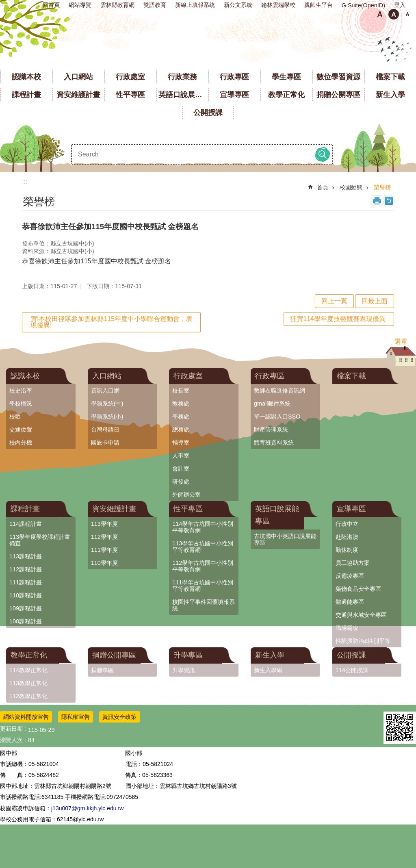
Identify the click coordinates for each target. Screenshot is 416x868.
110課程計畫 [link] (26, 595)
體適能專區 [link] (350, 602)
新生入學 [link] (390, 95)
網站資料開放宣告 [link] (26, 717)
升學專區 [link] (188, 655)
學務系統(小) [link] (107, 417)
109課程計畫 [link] (26, 608)
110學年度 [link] (104, 563)
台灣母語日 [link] (105, 430)
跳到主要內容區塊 (4, 4)
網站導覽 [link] (80, 5)
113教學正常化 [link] (28, 683)
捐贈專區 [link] (102, 670)
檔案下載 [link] (390, 77)
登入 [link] (400, 5)
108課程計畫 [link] (26, 621)
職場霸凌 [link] (347, 628)
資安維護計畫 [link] (78, 95)
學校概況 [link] (21, 404)
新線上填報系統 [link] (195, 5)
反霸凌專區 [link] (350, 576)
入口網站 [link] (78, 77)
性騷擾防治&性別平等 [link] (363, 641)
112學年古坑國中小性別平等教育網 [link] (203, 566)
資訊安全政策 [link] (119, 717)
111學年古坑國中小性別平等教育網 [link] (203, 586)
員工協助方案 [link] (353, 563)
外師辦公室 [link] (186, 495)
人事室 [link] (181, 456)
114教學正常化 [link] (28, 670)
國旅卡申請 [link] (105, 443)
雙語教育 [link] (155, 5)
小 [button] (380, 14)
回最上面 (375, 301)
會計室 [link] (181, 469)
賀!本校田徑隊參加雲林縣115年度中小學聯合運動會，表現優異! (112, 322)
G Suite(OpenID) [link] (363, 5)
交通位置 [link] (21, 430)
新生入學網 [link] (268, 670)
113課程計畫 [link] (26, 556)
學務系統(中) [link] (107, 404)
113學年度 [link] (104, 524)
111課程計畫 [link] (26, 582)
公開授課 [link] (208, 113)
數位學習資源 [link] (338, 77)
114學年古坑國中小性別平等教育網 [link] (203, 527)
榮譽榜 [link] (382, 187)
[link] (400, 728)
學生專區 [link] (286, 77)
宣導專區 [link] (234, 95)
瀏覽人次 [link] (11, 740)
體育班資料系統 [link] (274, 443)
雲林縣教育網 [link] (117, 5)
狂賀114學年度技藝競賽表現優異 (338, 319)
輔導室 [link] (181, 443)
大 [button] (407, 14)
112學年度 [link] (104, 537)
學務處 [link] (181, 417)
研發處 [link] (181, 482)
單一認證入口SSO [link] (277, 417)
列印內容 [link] (377, 201)
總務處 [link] (181, 430)
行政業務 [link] (182, 77)
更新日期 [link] (11, 729)
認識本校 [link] (26, 77)
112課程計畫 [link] (26, 569)
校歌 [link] (15, 417)
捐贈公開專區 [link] (338, 95)
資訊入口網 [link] (105, 391)
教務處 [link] (181, 404)
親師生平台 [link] (318, 5)
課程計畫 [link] (26, 95)
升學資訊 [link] (184, 670)
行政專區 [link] (234, 77)
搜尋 (323, 154)
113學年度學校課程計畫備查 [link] (40, 540)
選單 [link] (401, 342)
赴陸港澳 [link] (347, 537)
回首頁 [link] (51, 5)
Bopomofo (389, 201)
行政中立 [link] (347, 524)
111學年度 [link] (104, 550)
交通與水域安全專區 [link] (361, 615)
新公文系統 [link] (238, 5)
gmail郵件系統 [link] (272, 404)
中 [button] (394, 14)
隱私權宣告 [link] (76, 717)
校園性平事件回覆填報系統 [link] (204, 605)
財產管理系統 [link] (271, 430)
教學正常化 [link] (286, 95)
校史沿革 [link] (21, 391)
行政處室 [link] (130, 77)
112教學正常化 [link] (28, 696)
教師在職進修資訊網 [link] (279, 391)
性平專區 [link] (130, 95)
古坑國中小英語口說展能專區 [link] (285, 539)
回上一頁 (334, 301)
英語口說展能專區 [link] (183, 95)
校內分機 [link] (21, 443)
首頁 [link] (323, 187)
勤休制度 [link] (347, 550)
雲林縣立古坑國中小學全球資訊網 (208, 44)
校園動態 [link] (351, 187)
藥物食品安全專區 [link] (358, 589)
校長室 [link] (181, 391)
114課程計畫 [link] (26, 524)
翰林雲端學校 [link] (278, 5)
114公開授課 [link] (352, 670)
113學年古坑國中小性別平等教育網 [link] (203, 547)
